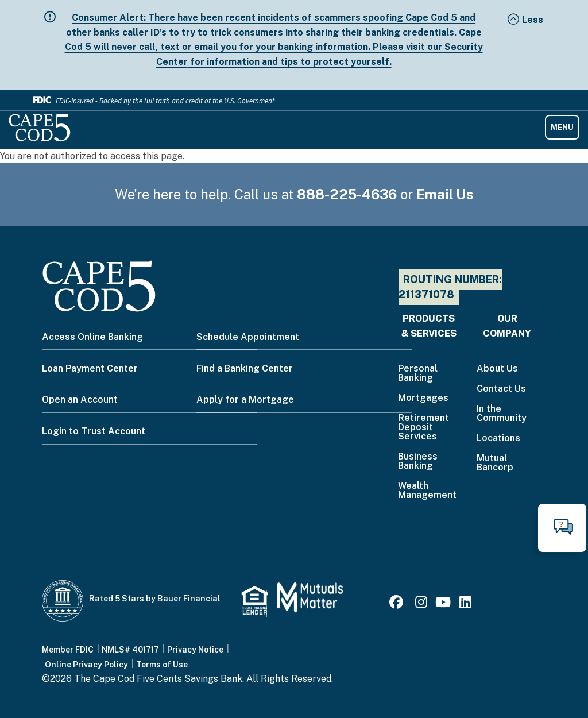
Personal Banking (418, 374)
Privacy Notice (195, 650)
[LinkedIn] (465, 604)
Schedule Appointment (248, 337)
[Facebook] (398, 604)
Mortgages (423, 398)
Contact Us (501, 389)
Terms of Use (162, 665)
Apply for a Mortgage (245, 399)
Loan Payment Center (90, 368)
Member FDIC (68, 650)
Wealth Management (427, 491)
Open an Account (80, 399)
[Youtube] (443, 604)
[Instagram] (421, 604)
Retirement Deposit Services (423, 428)
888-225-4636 (347, 194)
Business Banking (418, 462)
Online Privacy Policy (86, 665)
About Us (497, 369)
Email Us (445, 194)
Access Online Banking (92, 337)
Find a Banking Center (245, 368)
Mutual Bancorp (495, 463)
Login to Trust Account (94, 431)
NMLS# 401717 (130, 650)
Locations (498, 439)
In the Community (502, 414)
